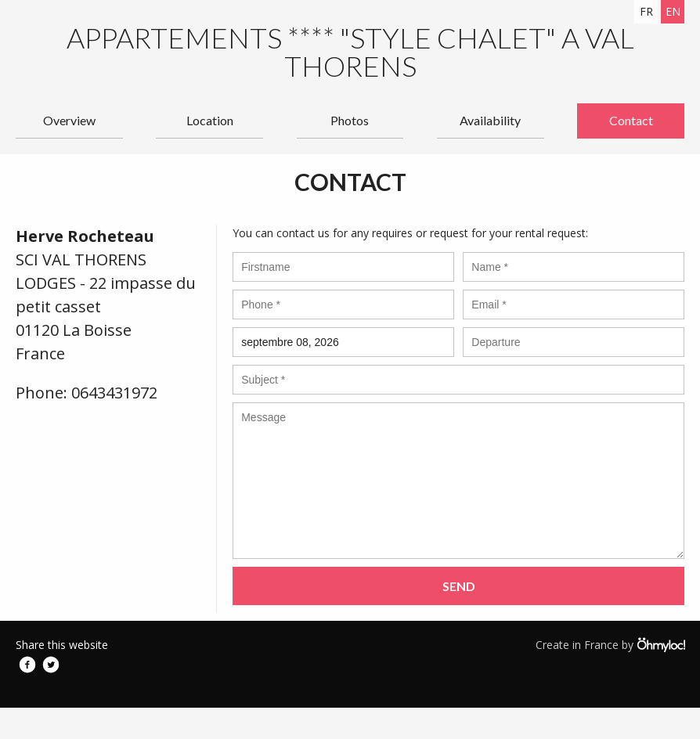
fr (646, 11)
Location (210, 120)
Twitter (51, 665)
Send (459, 586)
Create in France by (610, 644)
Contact (631, 120)
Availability (490, 120)
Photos (350, 120)
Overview (69, 120)
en (673, 11)
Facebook (27, 665)
